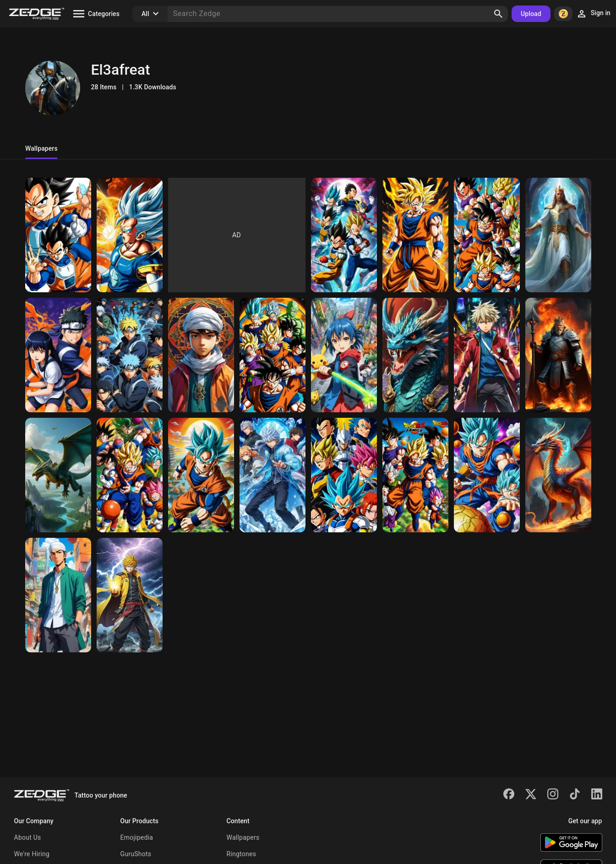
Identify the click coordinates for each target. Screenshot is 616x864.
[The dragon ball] (415, 475)
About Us (28, 837)
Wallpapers (243, 837)
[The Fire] (558, 475)
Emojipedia (137, 837)
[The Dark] (487, 475)
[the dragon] (344, 355)
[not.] (58, 355)
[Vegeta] (344, 475)
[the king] (558, 235)
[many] (130, 595)
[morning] (487, 235)
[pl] (344, 235)
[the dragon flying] (201, 355)
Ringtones (242, 854)
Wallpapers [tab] (41, 148)
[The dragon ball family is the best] (273, 355)
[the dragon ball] (130, 475)
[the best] (201, 475)
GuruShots (136, 854)
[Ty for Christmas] (487, 355)
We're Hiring (32, 854)
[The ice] (273, 475)
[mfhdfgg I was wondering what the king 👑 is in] (130, 235)
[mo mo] (415, 355)
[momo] (415, 235)
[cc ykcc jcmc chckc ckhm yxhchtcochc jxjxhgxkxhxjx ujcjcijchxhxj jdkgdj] (58, 235)
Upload (531, 14)
